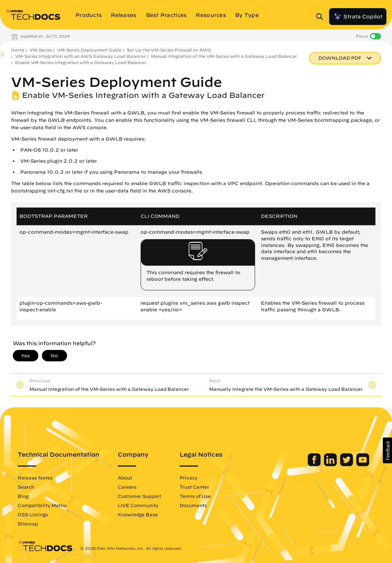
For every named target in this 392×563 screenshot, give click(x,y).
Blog (23, 496)
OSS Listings (33, 514)
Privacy (189, 478)
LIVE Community (138, 505)
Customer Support (140, 496)
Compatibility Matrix (42, 505)
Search (26, 487)
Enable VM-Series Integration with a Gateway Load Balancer (81, 62)
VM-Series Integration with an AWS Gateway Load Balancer (80, 56)
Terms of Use (195, 496)
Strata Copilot (358, 17)
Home (18, 50)
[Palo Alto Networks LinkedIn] (331, 464)
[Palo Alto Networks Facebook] (315, 464)
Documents (193, 505)
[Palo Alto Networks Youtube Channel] (363, 464)
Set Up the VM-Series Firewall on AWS (169, 50)
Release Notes (35, 478)
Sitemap (28, 524)
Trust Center (194, 487)
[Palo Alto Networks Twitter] (347, 464)
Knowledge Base (138, 514)
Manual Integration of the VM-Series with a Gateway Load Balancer (224, 56)
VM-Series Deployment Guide (89, 50)
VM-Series (41, 50)
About (125, 478)
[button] (387, 450)
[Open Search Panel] (322, 17)
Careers (127, 487)
